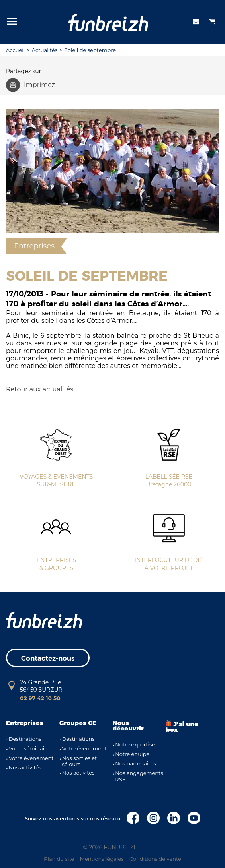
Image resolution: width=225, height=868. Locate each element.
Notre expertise (135, 744)
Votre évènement (31, 758)
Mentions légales (102, 859)
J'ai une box (182, 727)
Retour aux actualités (40, 389)
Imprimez (30, 85)
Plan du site (59, 859)
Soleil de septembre (90, 50)
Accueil (15, 50)
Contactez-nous (48, 658)
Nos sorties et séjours (79, 761)
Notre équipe (132, 754)
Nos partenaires (135, 763)
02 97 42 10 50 (40, 698)
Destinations (25, 739)
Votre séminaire (29, 748)
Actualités (45, 50)
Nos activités (25, 767)
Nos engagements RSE (139, 776)
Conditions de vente (155, 859)
